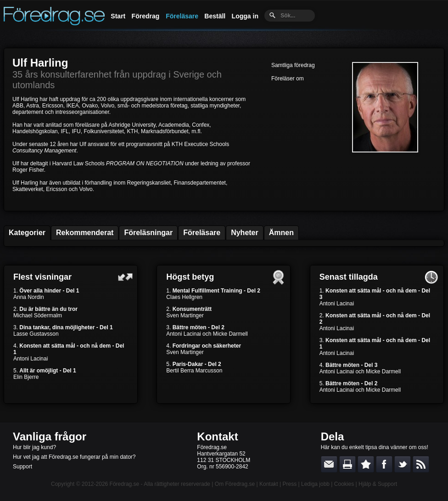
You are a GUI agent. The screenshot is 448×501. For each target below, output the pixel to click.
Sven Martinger (185, 315)
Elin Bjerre (26, 377)
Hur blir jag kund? (34, 447)
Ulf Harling (40, 63)
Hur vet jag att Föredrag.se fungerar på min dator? (74, 457)
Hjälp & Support (378, 484)
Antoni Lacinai (31, 359)
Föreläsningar (148, 233)
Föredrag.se (125, 484)
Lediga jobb (315, 484)
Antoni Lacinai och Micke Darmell (207, 334)
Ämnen (281, 233)
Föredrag (146, 16)
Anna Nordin (29, 297)
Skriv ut (347, 464)
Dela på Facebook (384, 464)
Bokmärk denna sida (366, 464)
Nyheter (245, 233)
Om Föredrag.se (235, 484)
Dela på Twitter (403, 464)
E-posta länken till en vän (329, 464)
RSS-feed (421, 464)
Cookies (344, 484)
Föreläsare (182, 16)
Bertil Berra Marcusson (194, 371)
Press (289, 484)
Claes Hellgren (184, 297)
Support (22, 467)
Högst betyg (190, 277)
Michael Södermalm (38, 315)
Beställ (215, 16)
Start (118, 16)
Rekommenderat (85, 233)
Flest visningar (42, 277)
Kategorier (27, 233)
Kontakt (217, 436)
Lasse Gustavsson (36, 334)
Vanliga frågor (50, 436)
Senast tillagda (349, 277)
